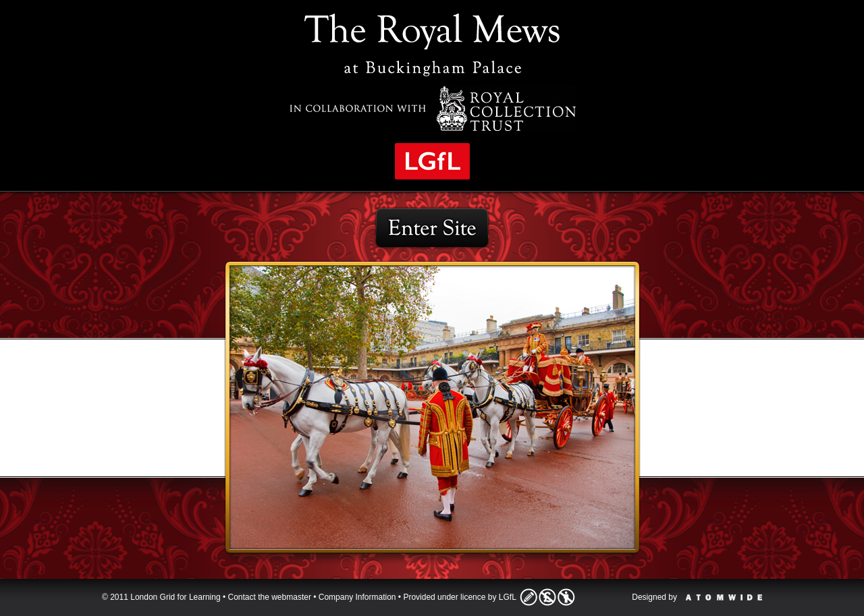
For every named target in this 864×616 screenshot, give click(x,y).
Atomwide (724, 597)
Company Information (357, 597)
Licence (547, 597)
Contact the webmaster (270, 597)
